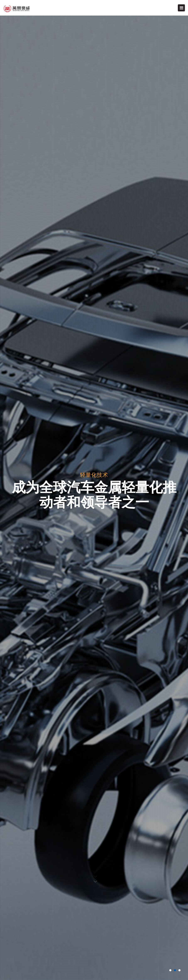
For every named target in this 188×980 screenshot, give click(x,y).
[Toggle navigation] (181, 8)
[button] (170, 970)
